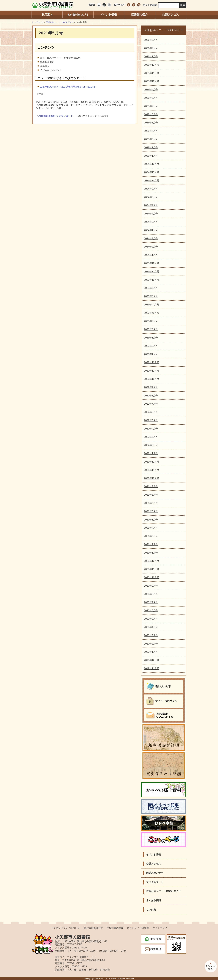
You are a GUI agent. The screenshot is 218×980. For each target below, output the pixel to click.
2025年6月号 (151, 114)
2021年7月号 (151, 503)
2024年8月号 (151, 197)
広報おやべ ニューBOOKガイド (60, 22)
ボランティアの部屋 (138, 928)
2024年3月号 (151, 239)
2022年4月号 (151, 429)
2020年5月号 (151, 619)
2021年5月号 (151, 520)
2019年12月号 (152, 660)
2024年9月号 (151, 189)
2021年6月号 (151, 511)
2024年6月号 (151, 214)
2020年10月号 (152, 577)
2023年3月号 (151, 338)
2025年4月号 (151, 131)
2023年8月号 (151, 296)
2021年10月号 (152, 478)
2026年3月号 (151, 40)
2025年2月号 (151, 148)
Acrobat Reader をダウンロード (56, 116)
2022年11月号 (152, 371)
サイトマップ (160, 928)
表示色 (92, 5)
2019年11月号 (152, 668)
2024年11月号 (152, 172)
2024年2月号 (151, 247)
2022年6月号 (151, 412)
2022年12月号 (152, 362)
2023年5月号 (151, 321)
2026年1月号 (151, 57)
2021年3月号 (151, 536)
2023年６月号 (152, 313)
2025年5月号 (151, 123)
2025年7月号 (151, 106)
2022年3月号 (151, 437)
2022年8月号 (151, 396)
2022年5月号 (151, 420)
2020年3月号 (151, 635)
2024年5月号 (151, 222)
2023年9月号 (151, 288)
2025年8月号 (151, 98)
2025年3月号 (151, 139)
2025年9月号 (151, 90)
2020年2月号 (151, 644)
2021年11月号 (152, 470)
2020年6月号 (151, 611)
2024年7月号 (151, 205)
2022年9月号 (151, 387)
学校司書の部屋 (115, 928)
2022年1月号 (151, 453)
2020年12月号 (152, 561)
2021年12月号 (152, 462)
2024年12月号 (152, 164)
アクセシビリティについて (65, 928)
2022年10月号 (152, 379)
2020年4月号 (151, 627)
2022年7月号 (151, 404)
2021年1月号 (151, 553)
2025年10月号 (152, 81)
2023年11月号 (152, 272)
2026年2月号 (151, 48)
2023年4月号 (151, 329)
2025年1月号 (151, 156)
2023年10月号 (152, 280)
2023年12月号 (152, 263)
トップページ (38, 22)
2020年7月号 (151, 602)
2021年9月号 (151, 486)
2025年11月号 (152, 73)
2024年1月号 (151, 255)
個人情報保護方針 (93, 928)
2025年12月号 (152, 65)
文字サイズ (119, 5)
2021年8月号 (151, 495)
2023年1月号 (151, 354)
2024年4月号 (151, 230)
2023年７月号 (152, 305)
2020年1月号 (151, 652)
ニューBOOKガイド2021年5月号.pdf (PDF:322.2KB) (68, 87)
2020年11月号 (152, 569)
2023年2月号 (151, 346)
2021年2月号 (151, 544)
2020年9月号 (151, 586)
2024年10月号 (152, 181)
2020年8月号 (151, 594)
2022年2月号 (151, 445)
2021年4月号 (151, 528)
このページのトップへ (210, 966)
